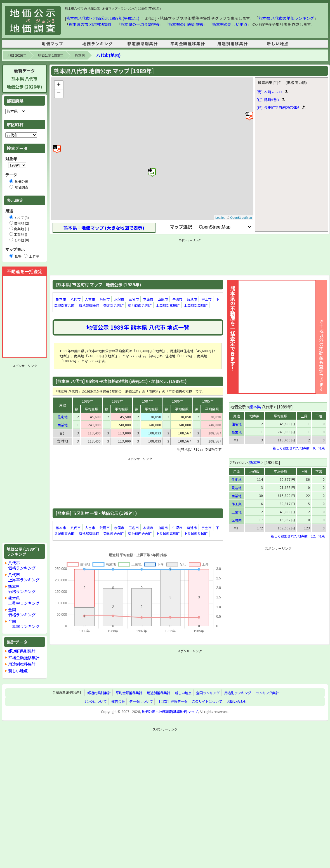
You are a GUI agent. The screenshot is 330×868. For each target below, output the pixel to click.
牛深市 (177, 299)
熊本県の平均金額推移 (140, 24)
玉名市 (134, 299)
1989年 (88, 401)
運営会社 (118, 701)
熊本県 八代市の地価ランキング (286, 18)
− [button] (59, 94)
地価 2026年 (17, 55)
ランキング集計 (267, 693)
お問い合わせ (237, 701)
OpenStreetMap (241, 218)
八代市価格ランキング (22, 565)
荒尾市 (105, 299)
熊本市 (61, 299)
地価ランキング (97, 44)
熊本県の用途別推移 (186, 24)
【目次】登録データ (172, 701)
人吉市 (90, 299)
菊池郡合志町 (114, 305)
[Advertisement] (25, 453)
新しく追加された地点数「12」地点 (298, 536)
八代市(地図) (108, 55)
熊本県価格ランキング (22, 589)
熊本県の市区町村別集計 (90, 24)
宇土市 (206, 299)
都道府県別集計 (142, 44)
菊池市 (192, 299)
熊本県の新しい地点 (230, 24)
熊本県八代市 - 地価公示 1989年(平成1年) (103, 18)
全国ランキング (208, 693)
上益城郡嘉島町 (168, 305)
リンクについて (95, 701)
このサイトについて (207, 701)
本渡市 (148, 299)
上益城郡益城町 (196, 305)
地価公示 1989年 (50, 55)
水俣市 (119, 299)
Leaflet (220, 218)
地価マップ (53, 44)
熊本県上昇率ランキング (24, 601)
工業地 (237, 512)
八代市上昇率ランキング (24, 577)
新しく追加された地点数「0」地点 (299, 448)
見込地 (237, 488)
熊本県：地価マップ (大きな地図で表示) (104, 228)
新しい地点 (278, 44)
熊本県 (80, 55)
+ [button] (59, 85)
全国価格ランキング (22, 612)
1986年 (178, 401)
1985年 (208, 401)
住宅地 (63, 417)
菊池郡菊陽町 (89, 305)
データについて (141, 701)
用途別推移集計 (233, 44)
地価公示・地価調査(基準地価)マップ (170, 712)
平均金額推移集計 (188, 44)
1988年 (117, 401)
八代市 (76, 299)
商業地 (63, 425)
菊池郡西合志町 (140, 305)
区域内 (237, 520)
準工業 (237, 504)
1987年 (148, 401)
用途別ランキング (238, 693)
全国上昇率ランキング (24, 624)
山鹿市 (163, 299)
